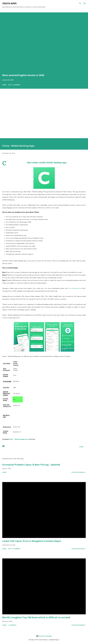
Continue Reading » (79, 472)
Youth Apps (9, 3)
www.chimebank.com (75, 288)
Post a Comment (14, 85)
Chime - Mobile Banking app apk (19, 439)
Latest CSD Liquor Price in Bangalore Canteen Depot (32, 541)
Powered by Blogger (44, 636)
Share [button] (4, 85)
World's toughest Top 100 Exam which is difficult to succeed (36, 617)
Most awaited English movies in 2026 (23, 75)
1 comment (12, 625)
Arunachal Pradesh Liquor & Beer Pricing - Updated (31, 465)
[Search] (80, 3)
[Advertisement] (44, 116)
